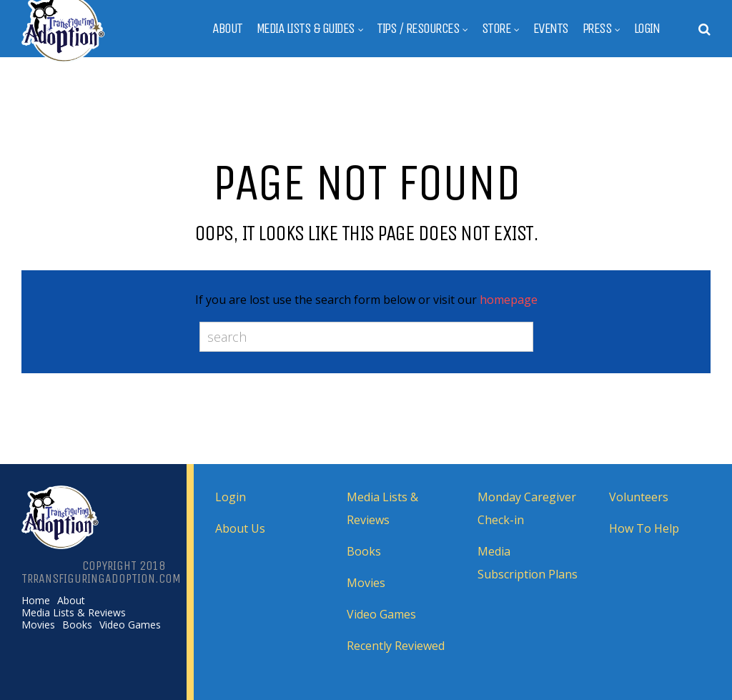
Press (597, 29)
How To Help (644, 528)
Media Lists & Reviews (74, 613)
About (227, 29)
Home (36, 601)
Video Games (130, 625)
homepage (509, 300)
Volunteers (639, 497)
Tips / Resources (418, 29)
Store (496, 29)
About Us (240, 528)
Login (647, 29)
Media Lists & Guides (306, 29)
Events (551, 29)
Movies (38, 625)
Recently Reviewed (396, 646)
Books (77, 625)
